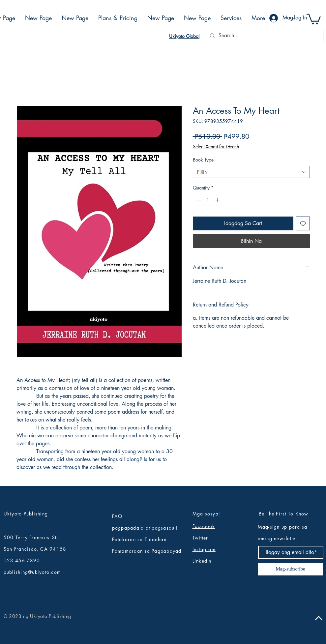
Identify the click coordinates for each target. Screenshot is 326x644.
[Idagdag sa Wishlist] (303, 223)
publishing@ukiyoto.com (32, 572)
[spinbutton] (208, 200)
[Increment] (218, 200)
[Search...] (264, 36)
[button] (314, 18)
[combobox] (251, 172)
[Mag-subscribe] (291, 569)
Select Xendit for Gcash (216, 146)
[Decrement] (198, 200)
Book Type (203, 160)
